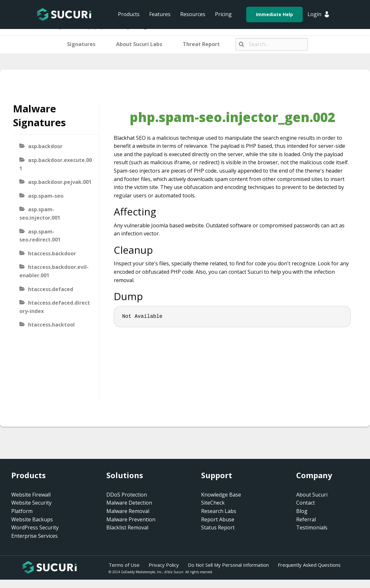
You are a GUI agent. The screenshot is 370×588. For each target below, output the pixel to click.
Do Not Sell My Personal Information (228, 565)
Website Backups (32, 519)
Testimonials (312, 527)
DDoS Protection (127, 495)
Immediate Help (274, 14)
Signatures (81, 44)
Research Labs (219, 511)
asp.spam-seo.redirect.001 (40, 236)
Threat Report (201, 44)
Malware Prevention (131, 519)
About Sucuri (312, 495)
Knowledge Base (221, 495)
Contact (306, 503)
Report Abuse (218, 519)
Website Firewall (31, 495)
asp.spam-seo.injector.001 (40, 213)
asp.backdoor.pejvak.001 (60, 182)
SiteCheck (213, 503)
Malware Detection (129, 503)
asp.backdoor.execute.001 (56, 164)
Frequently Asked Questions (309, 565)
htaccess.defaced (51, 289)
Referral (306, 519)
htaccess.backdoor (52, 253)
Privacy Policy (164, 565)
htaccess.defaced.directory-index (55, 307)
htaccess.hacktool (51, 325)
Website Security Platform (31, 507)
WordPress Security (35, 527)
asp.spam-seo (46, 196)
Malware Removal (128, 511)
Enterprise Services (34, 536)
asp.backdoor (45, 146)
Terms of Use (124, 565)
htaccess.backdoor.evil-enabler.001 (54, 271)
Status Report (218, 527)
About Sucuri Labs (139, 44)
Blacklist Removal (127, 527)
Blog (302, 511)
